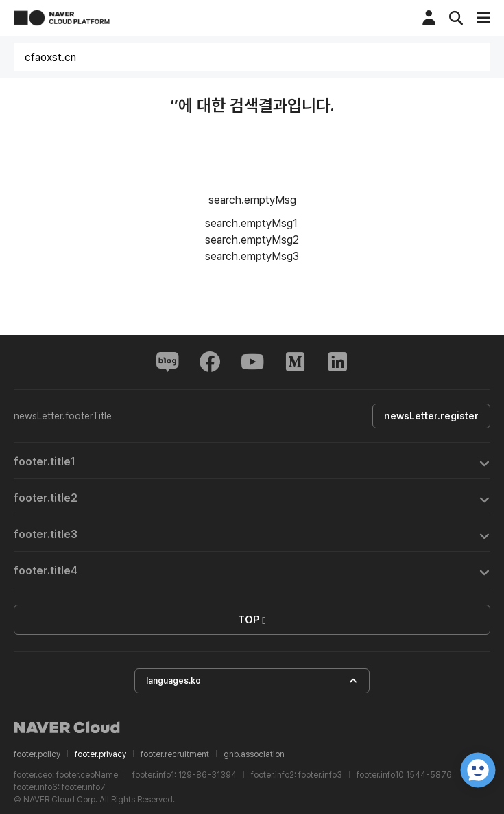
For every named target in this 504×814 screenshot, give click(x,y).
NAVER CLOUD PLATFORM (62, 18)
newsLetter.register (431, 416)
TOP (252, 620)
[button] (252, 461)
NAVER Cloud (67, 728)
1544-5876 (429, 775)
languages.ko (252, 681)
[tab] (252, 461)
